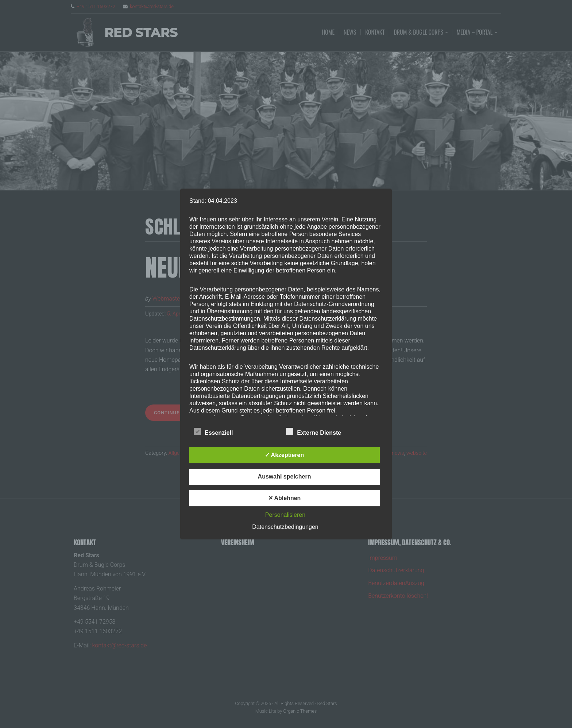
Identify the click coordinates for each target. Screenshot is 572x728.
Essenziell (213, 432)
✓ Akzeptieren (285, 455)
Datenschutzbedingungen (285, 527)
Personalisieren (285, 515)
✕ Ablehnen (285, 498)
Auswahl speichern (285, 477)
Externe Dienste (314, 432)
